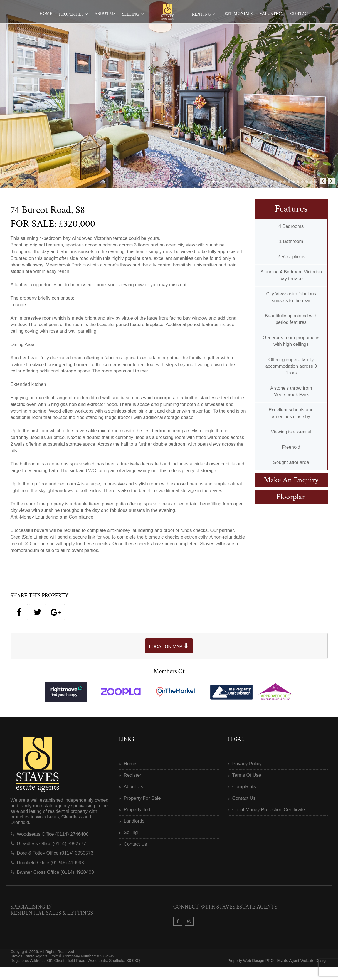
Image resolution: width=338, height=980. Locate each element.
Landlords (134, 834)
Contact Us (135, 857)
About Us (105, 14)
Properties (71, 14)
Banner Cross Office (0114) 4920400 (55, 885)
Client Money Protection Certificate (269, 822)
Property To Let (140, 822)
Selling (131, 14)
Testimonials (237, 14)
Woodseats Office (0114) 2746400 (53, 847)
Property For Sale (142, 811)
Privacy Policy (247, 777)
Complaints (244, 800)
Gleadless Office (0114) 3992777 (51, 857)
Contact (300, 14)
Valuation (271, 14)
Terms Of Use (247, 788)
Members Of (169, 684)
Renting (201, 14)
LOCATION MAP (169, 659)
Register (133, 788)
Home (46, 14)
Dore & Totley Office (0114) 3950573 (55, 866)
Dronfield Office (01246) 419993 (50, 876)
